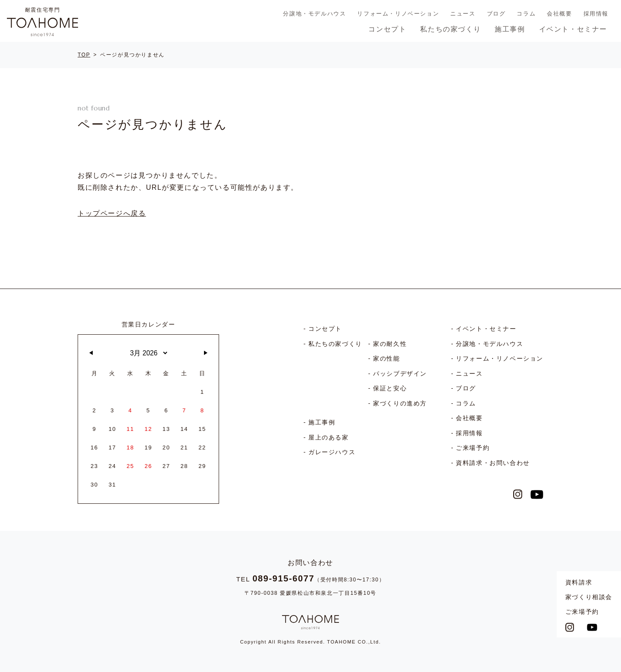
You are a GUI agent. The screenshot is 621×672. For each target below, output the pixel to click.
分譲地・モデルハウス (314, 14)
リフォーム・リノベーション (398, 14)
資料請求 (579, 582)
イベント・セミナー (573, 29)
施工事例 (510, 29)
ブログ (496, 14)
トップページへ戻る (112, 213)
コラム (526, 14)
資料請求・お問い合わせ (493, 463)
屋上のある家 (329, 437)
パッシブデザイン (400, 374)
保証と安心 (390, 388)
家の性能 (386, 358)
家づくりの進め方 (400, 403)
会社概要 (559, 14)
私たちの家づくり (450, 29)
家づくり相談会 (589, 597)
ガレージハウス (332, 452)
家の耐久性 (390, 344)
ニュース (463, 14)
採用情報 (596, 14)
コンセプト (387, 29)
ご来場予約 (582, 612)
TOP (84, 55)
